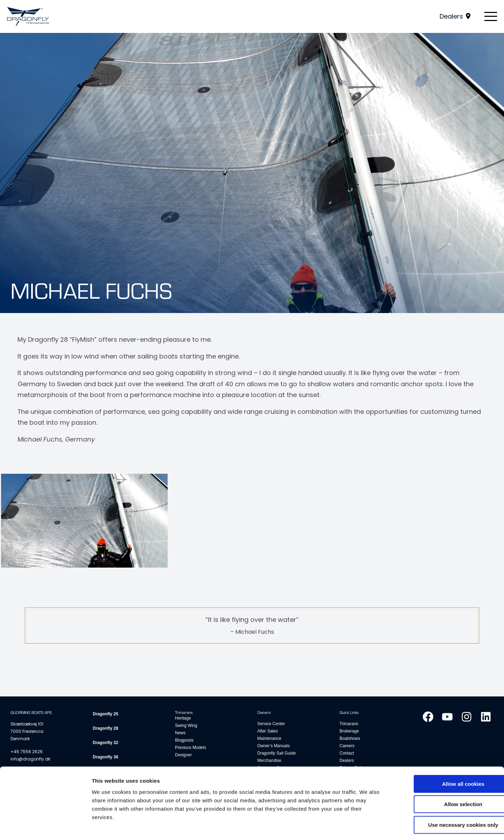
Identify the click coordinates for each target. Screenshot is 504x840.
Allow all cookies (446, 754)
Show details (367, 826)
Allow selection (445, 775)
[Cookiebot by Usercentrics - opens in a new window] (45, 826)
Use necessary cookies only (446, 795)
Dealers (451, 16)
